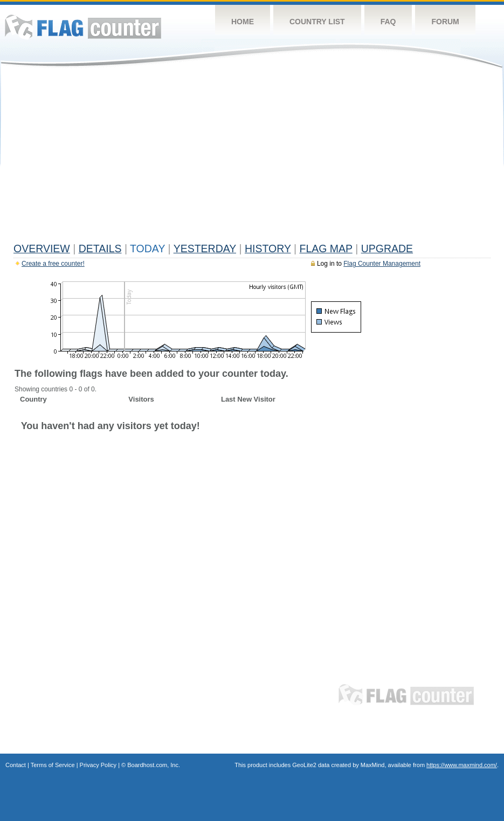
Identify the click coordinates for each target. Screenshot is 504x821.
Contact (16, 765)
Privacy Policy (98, 765)
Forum (445, 22)
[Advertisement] (252, 157)
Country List (317, 22)
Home (243, 22)
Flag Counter (83, 27)
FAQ (388, 22)
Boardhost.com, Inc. (154, 765)
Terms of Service (53, 765)
